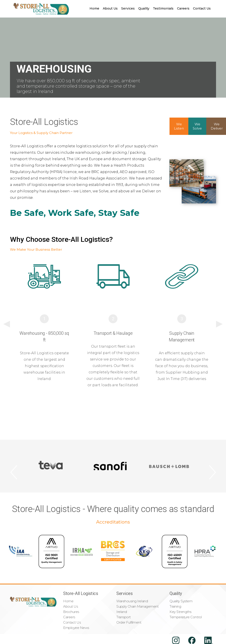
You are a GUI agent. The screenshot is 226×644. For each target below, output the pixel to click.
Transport (124, 617)
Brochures (71, 612)
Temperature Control (186, 617)
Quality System (181, 601)
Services (128, 8)
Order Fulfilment (129, 622)
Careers (183, 8)
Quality (144, 8)
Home (94, 8)
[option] (44, 326)
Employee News (76, 628)
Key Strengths (180, 612)
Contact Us (202, 8)
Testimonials (163, 8)
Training (175, 606)
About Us (110, 8)
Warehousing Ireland (132, 601)
